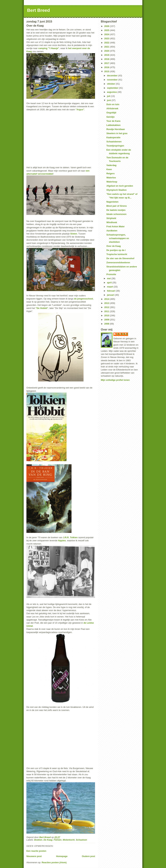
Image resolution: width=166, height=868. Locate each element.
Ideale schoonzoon (116, 214)
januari (111, 295)
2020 (107, 51)
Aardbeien (112, 231)
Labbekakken (113, 125)
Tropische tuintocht (117, 254)
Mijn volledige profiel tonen (115, 380)
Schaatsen (81, 840)
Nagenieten (112, 202)
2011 (107, 311)
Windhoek (112, 222)
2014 (107, 299)
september (113, 88)
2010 (107, 315)
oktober (111, 84)
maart (110, 287)
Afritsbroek (112, 108)
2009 (107, 320)
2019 (107, 55)
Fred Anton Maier (115, 226)
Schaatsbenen (114, 142)
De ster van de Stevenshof (120, 258)
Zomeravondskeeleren (118, 262)
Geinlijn (110, 117)
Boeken (38, 840)
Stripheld (111, 218)
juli (109, 96)
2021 (107, 47)
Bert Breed (38, 10)
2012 (107, 307)
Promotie (111, 274)
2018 (107, 59)
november (113, 80)
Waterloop (112, 182)
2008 (107, 324)
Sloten (74, 234)
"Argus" (80, 110)
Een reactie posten (36, 851)
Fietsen (58, 840)
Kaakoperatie (113, 137)
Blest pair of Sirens (116, 206)
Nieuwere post (34, 856)
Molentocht (69, 840)
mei (109, 278)
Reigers (110, 173)
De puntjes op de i (116, 250)
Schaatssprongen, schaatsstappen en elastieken (118, 238)
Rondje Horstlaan (116, 129)
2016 (107, 67)
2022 (107, 43)
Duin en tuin (113, 104)
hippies (62, 541)
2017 (107, 63)
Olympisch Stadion (116, 190)
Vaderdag (111, 165)
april (110, 283)
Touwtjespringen (115, 146)
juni (109, 100)
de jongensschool (84, 299)
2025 (107, 30)
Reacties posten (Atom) (54, 862)
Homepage (62, 856)
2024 (107, 34)
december (113, 76)
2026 (107, 26)
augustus (112, 92)
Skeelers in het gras (117, 133)
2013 (107, 303)
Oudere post (88, 856)
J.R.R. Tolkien (70, 537)
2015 (107, 71)
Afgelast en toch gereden (120, 186)
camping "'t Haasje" (49, 48)
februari (111, 291)
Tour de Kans (113, 121)
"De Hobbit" (42, 308)
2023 (107, 39)
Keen (109, 169)
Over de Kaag (114, 246)
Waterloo (111, 178)
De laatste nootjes (116, 210)
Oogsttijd (111, 113)
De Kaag (48, 840)
